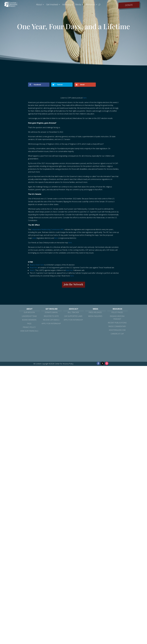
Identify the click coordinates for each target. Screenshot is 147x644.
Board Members (29, 320)
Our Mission (29, 312)
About (39, 5)
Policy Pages (117, 312)
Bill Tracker (73, 312)
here (85, 98)
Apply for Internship (51, 324)
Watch (32, 270)
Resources (90, 5)
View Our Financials (29, 331)
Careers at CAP (117, 334)
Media (78, 5)
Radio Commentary (117, 326)
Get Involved (52, 5)
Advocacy (67, 5)
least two (69, 270)
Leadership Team (29, 316)
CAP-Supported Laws (73, 316)
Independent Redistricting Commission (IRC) (48, 229)
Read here (34, 268)
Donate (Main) (51, 312)
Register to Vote (51, 316)
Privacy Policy (29, 327)
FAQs (29, 324)
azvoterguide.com (117, 330)
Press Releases (95, 312)
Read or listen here (37, 265)
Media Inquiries (95, 316)
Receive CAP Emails (51, 320)
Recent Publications (117, 323)
